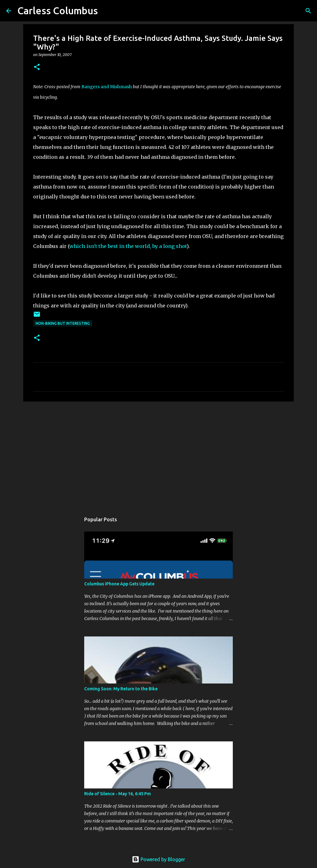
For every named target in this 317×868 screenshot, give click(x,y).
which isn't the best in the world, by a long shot (128, 246)
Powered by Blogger (158, 859)
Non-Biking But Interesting (63, 323)
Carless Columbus (58, 11)
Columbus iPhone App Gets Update (119, 584)
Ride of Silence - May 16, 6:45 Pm (117, 794)
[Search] (308, 11)
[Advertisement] (158, 454)
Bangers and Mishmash (107, 87)
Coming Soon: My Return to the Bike (121, 689)
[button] (37, 67)
